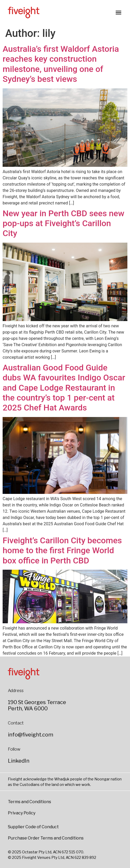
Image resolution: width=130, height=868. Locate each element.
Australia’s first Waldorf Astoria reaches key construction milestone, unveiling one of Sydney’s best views (61, 64)
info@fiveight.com (31, 735)
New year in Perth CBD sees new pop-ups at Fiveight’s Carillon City (63, 223)
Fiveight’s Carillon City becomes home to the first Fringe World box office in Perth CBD (62, 550)
